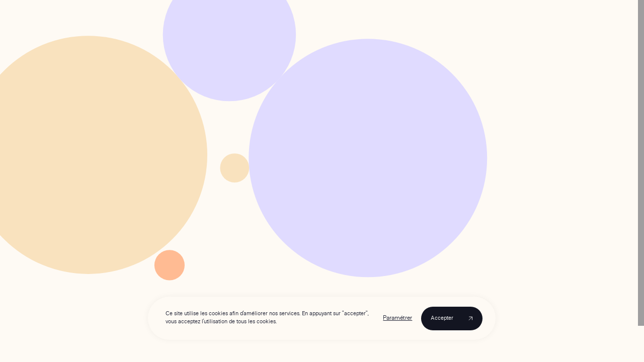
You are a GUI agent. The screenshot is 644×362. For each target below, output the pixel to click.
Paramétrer (398, 319)
